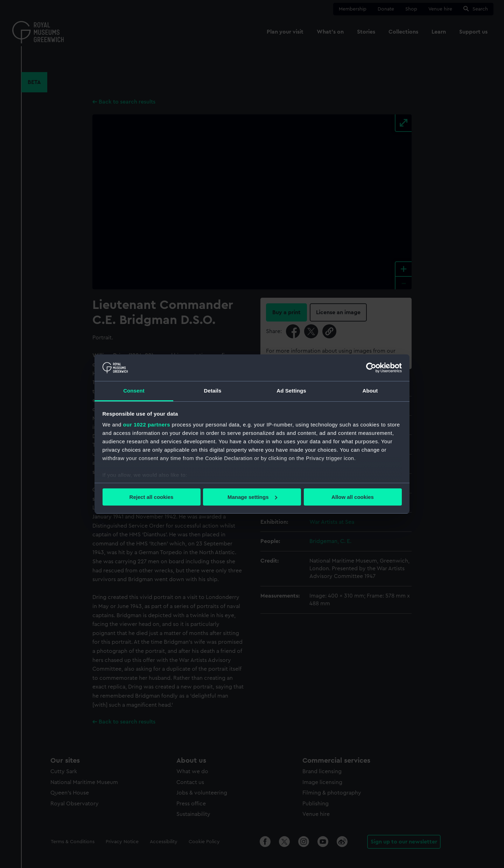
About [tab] (370, 391)
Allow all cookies (353, 497)
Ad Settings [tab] (291, 391)
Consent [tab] (134, 391)
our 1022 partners (147, 425)
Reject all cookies (152, 497)
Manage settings (252, 497)
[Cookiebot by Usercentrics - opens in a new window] (371, 368)
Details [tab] (213, 391)
